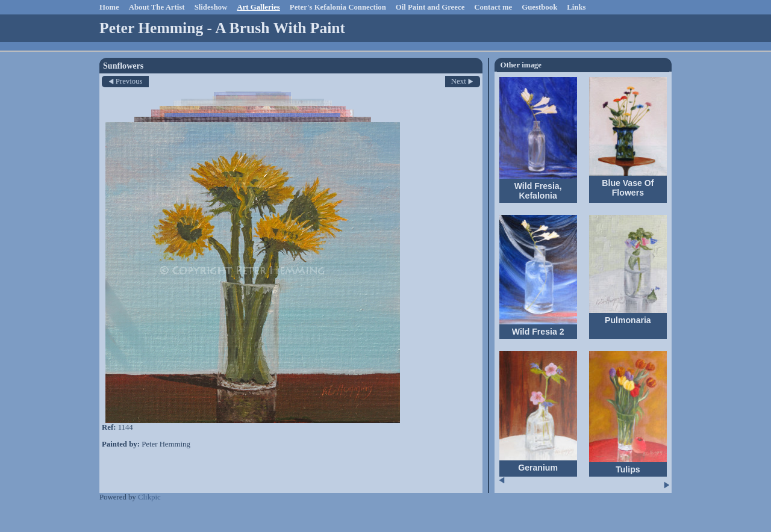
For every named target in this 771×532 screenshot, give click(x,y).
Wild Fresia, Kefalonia (538, 191)
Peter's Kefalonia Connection (338, 7)
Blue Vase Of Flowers (628, 188)
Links (576, 7)
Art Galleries (258, 7)
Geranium (538, 468)
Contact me (493, 7)
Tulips (628, 469)
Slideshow (211, 7)
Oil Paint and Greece (430, 7)
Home (109, 7)
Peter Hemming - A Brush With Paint (222, 28)
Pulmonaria (628, 320)
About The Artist (157, 7)
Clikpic (149, 497)
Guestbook (539, 7)
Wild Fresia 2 (538, 332)
